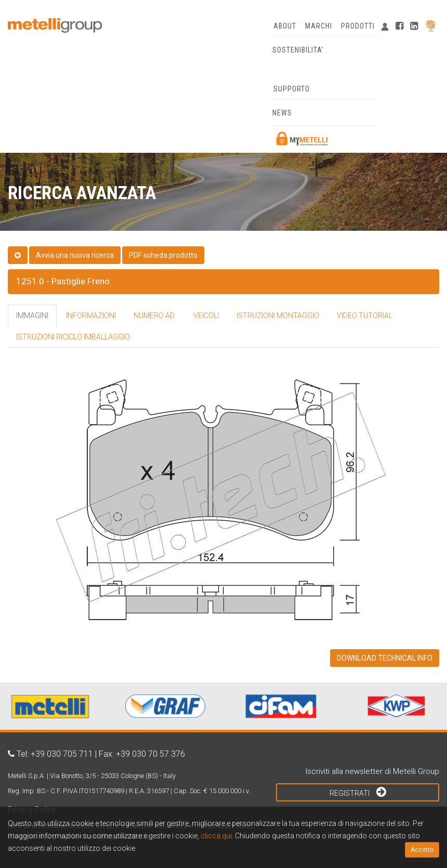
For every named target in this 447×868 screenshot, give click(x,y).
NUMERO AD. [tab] (155, 315)
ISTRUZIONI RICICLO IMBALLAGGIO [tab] (73, 337)
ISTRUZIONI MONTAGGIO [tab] (278, 315)
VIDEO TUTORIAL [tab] (365, 315)
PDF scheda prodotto (163, 255)
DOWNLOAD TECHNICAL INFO (385, 658)
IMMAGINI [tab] (32, 315)
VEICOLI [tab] (206, 315)
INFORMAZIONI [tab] (91, 315)
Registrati (358, 792)
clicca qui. (217, 836)
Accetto (422, 850)
